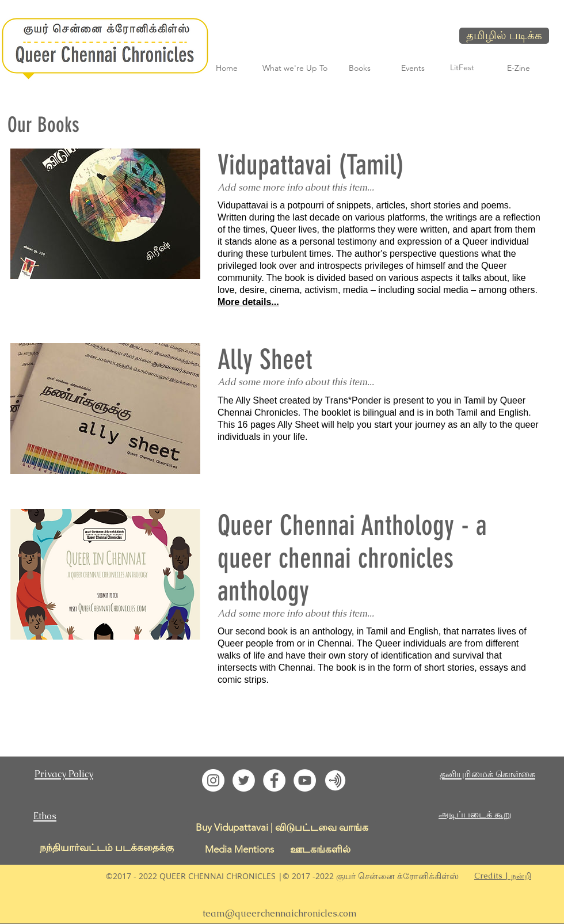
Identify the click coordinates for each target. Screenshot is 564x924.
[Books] (360, 69)
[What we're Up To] (295, 69)
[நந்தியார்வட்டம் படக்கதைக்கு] (106, 848)
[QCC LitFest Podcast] (335, 780)
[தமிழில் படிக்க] (504, 36)
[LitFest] (462, 68)
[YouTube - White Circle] (305, 780)
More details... (248, 302)
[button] (503, 876)
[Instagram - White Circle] (213, 780)
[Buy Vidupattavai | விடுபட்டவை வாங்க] (282, 828)
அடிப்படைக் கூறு (475, 814)
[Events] (413, 69)
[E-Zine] (519, 69)
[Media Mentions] (239, 849)
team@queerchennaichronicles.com (280, 913)
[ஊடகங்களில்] (320, 849)
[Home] (227, 69)
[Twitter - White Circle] (244, 780)
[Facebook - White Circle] (274, 780)
